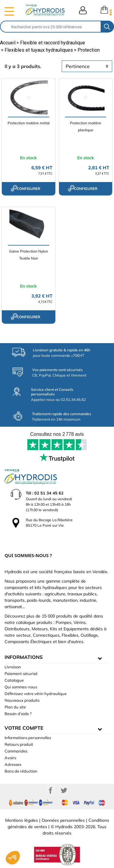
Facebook (50, 790)
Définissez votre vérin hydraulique (36, 694)
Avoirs (10, 758)
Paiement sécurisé (21, 673)
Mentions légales (22, 820)
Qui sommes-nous (21, 687)
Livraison (13, 667)
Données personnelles (63, 820)
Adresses (13, 764)
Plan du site (15, 707)
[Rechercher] (51, 27)
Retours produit (19, 744)
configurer (25, 188)
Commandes (16, 751)
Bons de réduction (21, 771)
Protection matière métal (29, 123)
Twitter (64, 790)
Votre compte (24, 728)
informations (24, 657)
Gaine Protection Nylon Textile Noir (29, 255)
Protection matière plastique (86, 126)
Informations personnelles (28, 738)
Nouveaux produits (22, 700)
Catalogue (14, 680)
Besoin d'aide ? (18, 714)
